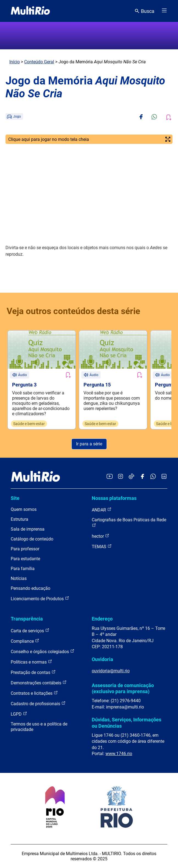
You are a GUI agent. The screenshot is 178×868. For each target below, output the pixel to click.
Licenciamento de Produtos (40, 598)
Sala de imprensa (28, 529)
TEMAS (102, 546)
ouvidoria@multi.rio (111, 671)
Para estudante (25, 559)
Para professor (25, 549)
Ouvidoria (102, 659)
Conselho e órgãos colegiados (43, 651)
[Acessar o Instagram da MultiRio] (120, 477)
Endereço (102, 619)
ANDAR (102, 510)
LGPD (19, 714)
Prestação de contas (33, 672)
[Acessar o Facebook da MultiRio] (142, 477)
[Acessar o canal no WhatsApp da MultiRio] (153, 477)
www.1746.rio (119, 754)
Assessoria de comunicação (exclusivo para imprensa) (123, 688)
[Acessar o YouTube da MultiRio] (110, 477)
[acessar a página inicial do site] (30, 11)
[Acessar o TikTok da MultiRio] (131, 477)
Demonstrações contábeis (39, 683)
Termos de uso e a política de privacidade (39, 727)
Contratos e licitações (34, 693)
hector (101, 536)
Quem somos (24, 509)
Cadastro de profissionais (38, 703)
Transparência (27, 619)
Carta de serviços (30, 631)
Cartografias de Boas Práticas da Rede (129, 522)
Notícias (19, 578)
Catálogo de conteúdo (32, 539)
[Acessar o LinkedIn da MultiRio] (164, 477)
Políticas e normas (31, 662)
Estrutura (20, 519)
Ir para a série (89, 444)
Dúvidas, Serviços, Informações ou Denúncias (126, 723)
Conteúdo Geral (39, 62)
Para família (23, 569)
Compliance (25, 641)
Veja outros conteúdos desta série (73, 311)
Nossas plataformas (114, 498)
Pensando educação (30, 588)
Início (15, 62)
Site (15, 498)
